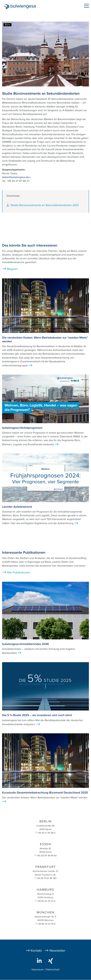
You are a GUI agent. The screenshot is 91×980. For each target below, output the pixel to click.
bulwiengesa (24, 7)
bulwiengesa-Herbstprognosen (22, 428)
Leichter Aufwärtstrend (17, 507)
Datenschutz (53, 970)
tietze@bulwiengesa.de (16, 177)
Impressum (38, 970)
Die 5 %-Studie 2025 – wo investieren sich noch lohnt (37, 715)
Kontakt (36, 951)
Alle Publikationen (19, 572)
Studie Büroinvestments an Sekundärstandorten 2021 (45, 205)
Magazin (12, 269)
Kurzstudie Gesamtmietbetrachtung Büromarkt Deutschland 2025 (45, 793)
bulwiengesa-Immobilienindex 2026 (25, 644)
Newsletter (57, 951)
